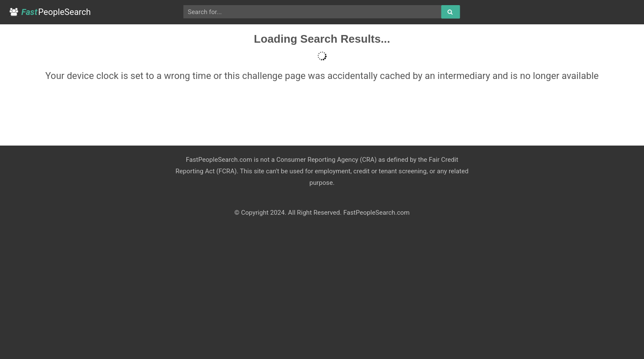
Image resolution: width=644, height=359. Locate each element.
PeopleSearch (50, 12)
